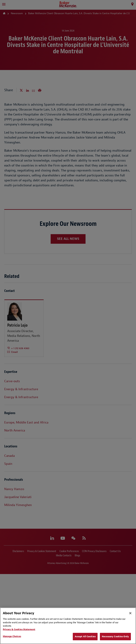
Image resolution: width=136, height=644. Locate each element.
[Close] (130, 613)
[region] (68, 626)
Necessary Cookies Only (115, 636)
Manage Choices (12, 636)
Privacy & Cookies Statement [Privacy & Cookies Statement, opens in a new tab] (19, 629)
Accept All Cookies (85, 636)
